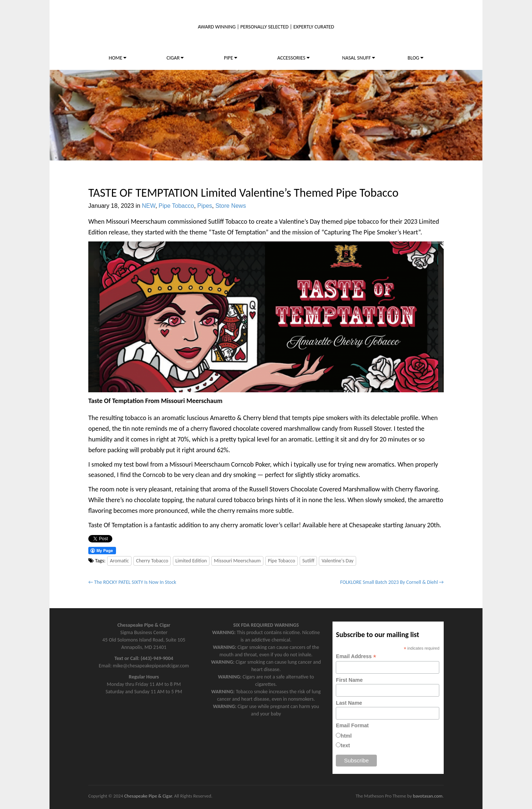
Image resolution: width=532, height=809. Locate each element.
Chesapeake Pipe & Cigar (148, 796)
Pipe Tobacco (176, 206)
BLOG (415, 58)
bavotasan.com (428, 796)
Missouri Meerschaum (237, 561)
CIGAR (175, 58)
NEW (149, 206)
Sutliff (308, 561)
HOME (117, 58)
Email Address (356, 656)
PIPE (231, 58)
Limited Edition (191, 561)
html (346, 736)
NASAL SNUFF (359, 58)
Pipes (205, 206)
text (345, 745)
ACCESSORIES (293, 58)
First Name (349, 680)
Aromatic (119, 561)
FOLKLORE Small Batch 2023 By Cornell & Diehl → (392, 582)
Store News (231, 206)
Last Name (349, 703)
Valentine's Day (337, 561)
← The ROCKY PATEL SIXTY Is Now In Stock (132, 582)
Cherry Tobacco (152, 561)
